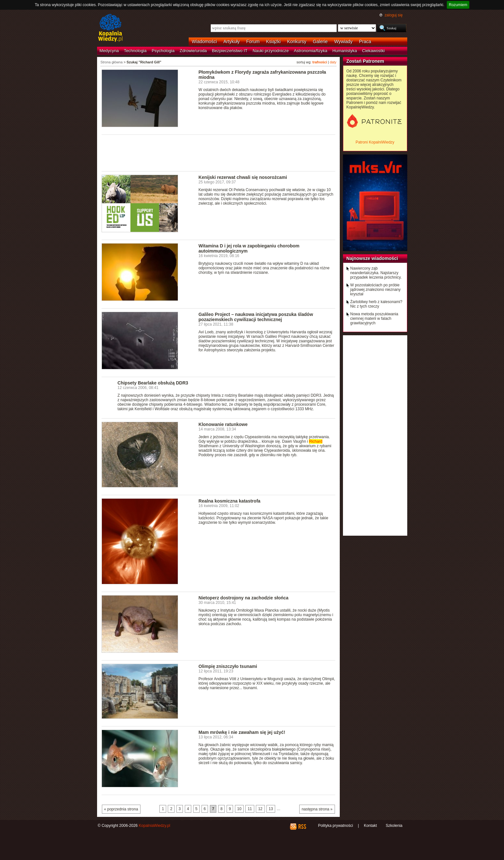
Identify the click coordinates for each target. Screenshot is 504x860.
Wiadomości (204, 42)
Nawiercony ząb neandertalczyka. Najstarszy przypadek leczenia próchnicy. (376, 273)
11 (250, 809)
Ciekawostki (373, 51)
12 (260, 809)
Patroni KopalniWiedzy (375, 142)
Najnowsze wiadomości (372, 258)
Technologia (135, 51)
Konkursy (297, 42)
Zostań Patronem (365, 61)
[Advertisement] (219, 153)
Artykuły (232, 42)
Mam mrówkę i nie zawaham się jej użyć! (242, 732)
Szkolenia (394, 826)
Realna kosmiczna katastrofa (230, 501)
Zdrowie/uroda (193, 51)
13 (271, 809)
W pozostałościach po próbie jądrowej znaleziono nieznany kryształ (376, 290)
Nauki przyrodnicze (271, 51)
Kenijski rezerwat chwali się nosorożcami (243, 177)
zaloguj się (393, 15)
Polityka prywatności (335, 826)
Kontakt (370, 826)
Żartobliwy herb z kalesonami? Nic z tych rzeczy (376, 304)
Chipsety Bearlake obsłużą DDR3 (153, 383)
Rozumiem (458, 5)
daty (333, 62)
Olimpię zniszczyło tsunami (228, 666)
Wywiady (343, 42)
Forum (253, 42)
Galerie (320, 42)
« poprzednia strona (121, 809)
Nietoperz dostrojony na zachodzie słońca (244, 598)
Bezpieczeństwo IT (230, 51)
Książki (274, 42)
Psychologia (163, 51)
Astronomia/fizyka (310, 51)
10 (239, 809)
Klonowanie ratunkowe (223, 424)
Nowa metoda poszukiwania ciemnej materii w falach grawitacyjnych (374, 319)
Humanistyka (345, 51)
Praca (365, 42)
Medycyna (109, 51)
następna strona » (317, 809)
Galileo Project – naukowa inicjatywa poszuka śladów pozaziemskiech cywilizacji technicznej (256, 317)
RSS (302, 827)
